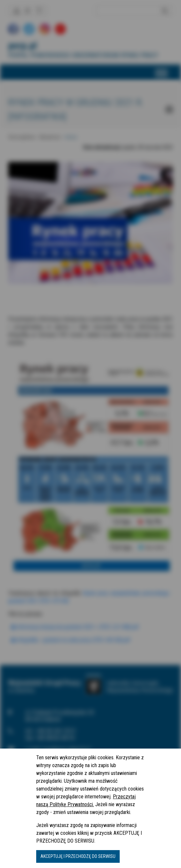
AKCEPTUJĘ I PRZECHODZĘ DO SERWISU (78, 856)
